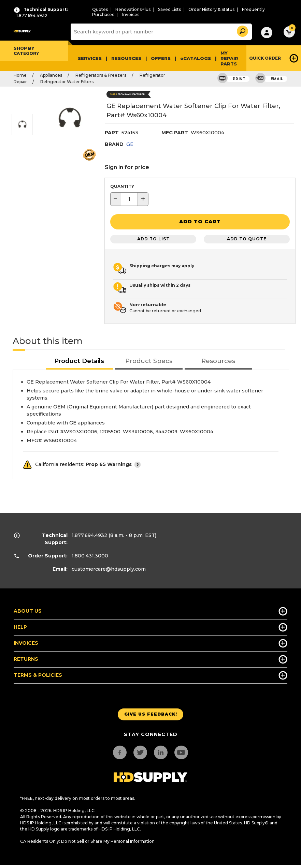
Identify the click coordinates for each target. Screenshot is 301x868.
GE (130, 144)
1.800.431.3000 (90, 554)
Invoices (131, 14)
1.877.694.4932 (89, 534)
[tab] (80, 360)
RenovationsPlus (133, 9)
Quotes (100, 9)
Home (20, 75)
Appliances (51, 75)
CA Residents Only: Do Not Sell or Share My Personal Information (87, 840)
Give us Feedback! (151, 713)
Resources (126, 58)
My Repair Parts (229, 58)
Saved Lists (169, 9)
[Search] (160, 32)
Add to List (153, 237)
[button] (242, 30)
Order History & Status (211, 9)
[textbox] (129, 199)
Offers (161, 58)
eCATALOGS (196, 58)
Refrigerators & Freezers (101, 75)
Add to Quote (247, 237)
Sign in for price (127, 167)
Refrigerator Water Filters (67, 82)
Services (90, 58)
